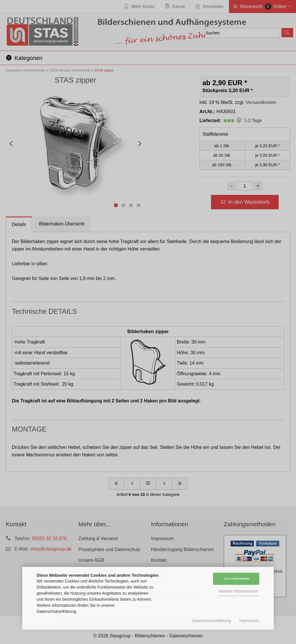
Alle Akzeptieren (236, 579)
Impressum (249, 621)
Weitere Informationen (238, 591)
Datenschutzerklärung (211, 621)
